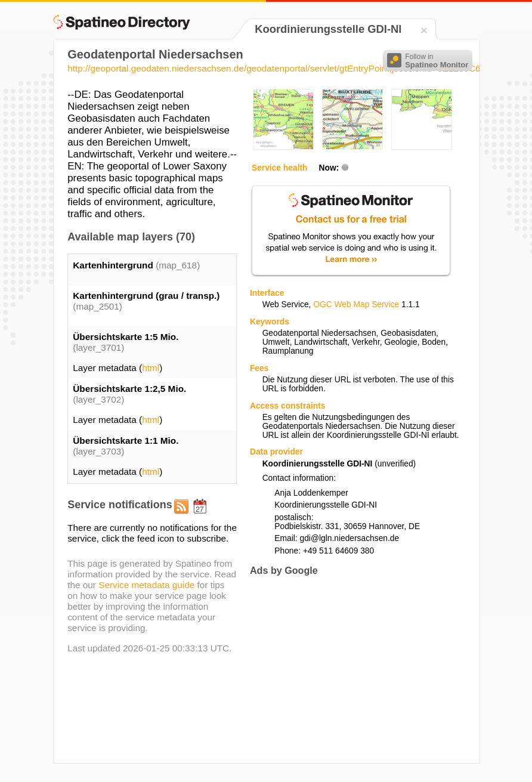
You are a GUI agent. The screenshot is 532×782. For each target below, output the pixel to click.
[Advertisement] (350, 669)
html (151, 368)
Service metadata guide (146, 585)
